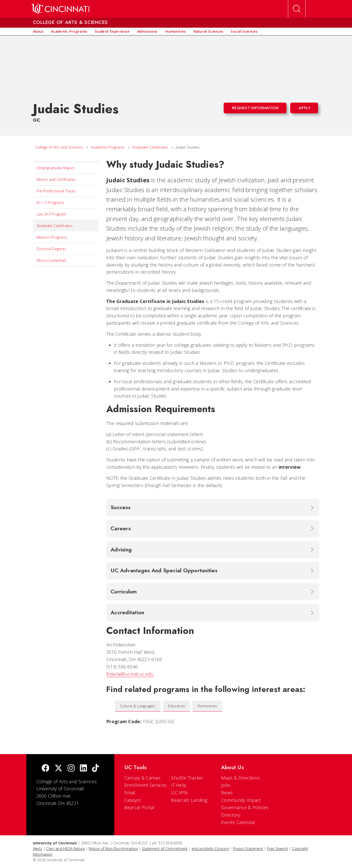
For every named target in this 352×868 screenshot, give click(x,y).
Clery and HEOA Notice (65, 849)
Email (130, 793)
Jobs (226, 785)
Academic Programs (108, 147)
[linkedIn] (83, 769)
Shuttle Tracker (187, 778)
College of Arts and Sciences (59, 147)
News (227, 793)
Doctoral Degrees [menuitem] (52, 249)
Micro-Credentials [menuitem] (52, 260)
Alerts (38, 849)
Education (177, 706)
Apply (305, 108)
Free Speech (278, 849)
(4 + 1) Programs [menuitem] (51, 203)
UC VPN (179, 793)
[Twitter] (59, 769)
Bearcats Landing (189, 800)
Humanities (207, 706)
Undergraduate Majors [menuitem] (56, 168)
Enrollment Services (146, 785)
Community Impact (241, 800)
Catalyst (133, 800)
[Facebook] (45, 769)
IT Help (179, 785)
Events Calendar (238, 822)
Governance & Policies (245, 807)
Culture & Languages (138, 706)
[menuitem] (38, 31)
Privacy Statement (248, 849)
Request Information (256, 108)
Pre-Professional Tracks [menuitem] (56, 191)
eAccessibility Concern (210, 849)
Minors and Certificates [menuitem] (56, 179)
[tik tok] (95, 769)
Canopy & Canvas (143, 778)
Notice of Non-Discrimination (113, 849)
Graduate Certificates (150, 147)
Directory (231, 815)
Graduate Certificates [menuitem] (55, 226)
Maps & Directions (240, 778)
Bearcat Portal (139, 807)
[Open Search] (297, 9)
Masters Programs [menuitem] (52, 237)
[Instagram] (71, 769)
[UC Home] (60, 9)
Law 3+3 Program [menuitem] (52, 214)
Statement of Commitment (165, 849)
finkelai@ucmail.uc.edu (130, 674)
